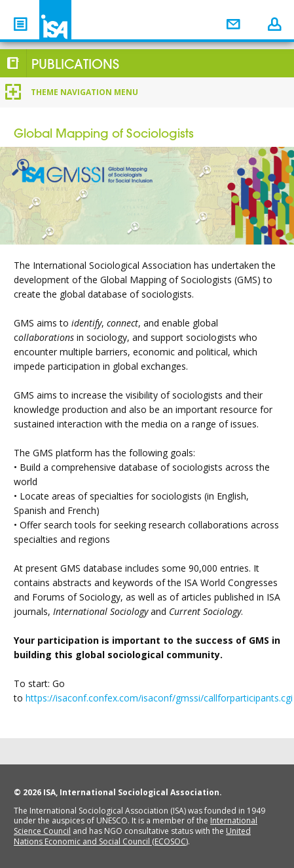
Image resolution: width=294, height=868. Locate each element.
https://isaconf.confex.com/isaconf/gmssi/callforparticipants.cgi (159, 698)
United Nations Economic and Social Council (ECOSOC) (132, 836)
